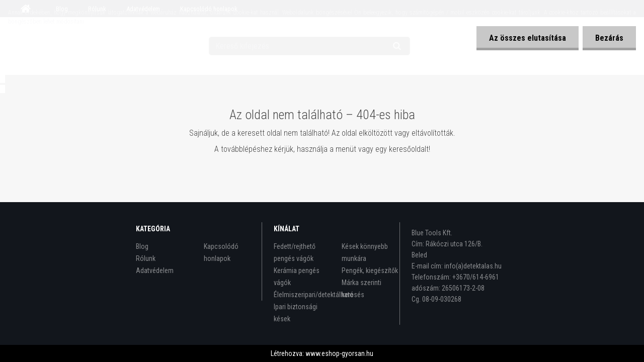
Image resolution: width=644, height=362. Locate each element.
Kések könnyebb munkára (365, 252)
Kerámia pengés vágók (297, 277)
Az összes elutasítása (528, 38)
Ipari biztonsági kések (296, 313)
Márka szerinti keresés (361, 289)
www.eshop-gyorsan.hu (339, 353)
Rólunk (146, 258)
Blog (142, 246)
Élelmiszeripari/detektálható (303, 295)
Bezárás (609, 38)
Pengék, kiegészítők (370, 270)
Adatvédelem (155, 270)
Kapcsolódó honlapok (221, 252)
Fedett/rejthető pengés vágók (295, 252)
